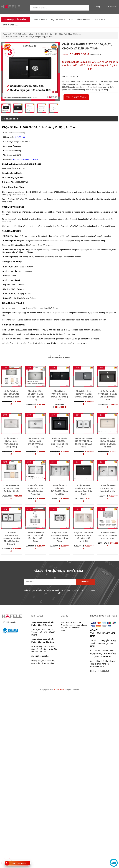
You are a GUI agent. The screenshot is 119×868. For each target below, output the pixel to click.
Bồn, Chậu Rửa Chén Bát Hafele (68, 34)
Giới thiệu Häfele (9, 622)
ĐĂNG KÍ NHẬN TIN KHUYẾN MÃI (58, 571)
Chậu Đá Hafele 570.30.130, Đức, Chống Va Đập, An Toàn (29, 37)
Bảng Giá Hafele (84, 20)
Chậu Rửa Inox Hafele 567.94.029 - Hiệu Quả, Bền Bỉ (11, 394)
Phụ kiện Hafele (58, 20)
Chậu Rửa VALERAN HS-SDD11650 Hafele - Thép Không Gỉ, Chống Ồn (11, 538)
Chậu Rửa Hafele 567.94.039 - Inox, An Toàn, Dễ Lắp (11, 488)
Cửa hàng (96, 7)
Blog (71, 20)
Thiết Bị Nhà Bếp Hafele (23, 34)
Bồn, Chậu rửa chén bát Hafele (26, 160)
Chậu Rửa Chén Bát (44, 34)
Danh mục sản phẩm (14, 20)
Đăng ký (86, 582)
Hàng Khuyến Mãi (10, 25)
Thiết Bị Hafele (40, 20)
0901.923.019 (110, 7)
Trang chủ (7, 34)
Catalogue (100, 20)
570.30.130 (20, 137)
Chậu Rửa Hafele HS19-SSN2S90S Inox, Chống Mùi (108, 488)
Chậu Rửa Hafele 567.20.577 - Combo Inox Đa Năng (108, 535)
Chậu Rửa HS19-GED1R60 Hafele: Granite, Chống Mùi (83, 394)
